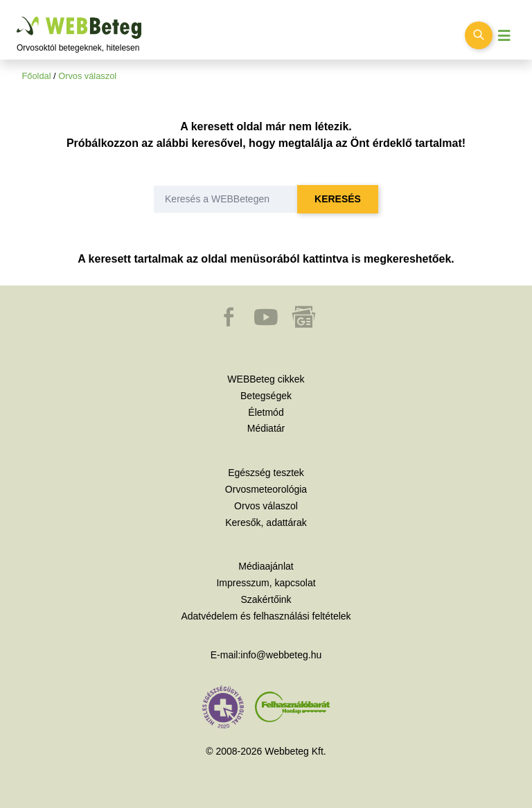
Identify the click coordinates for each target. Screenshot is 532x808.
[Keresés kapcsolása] (479, 35)
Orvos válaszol (87, 76)
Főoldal (37, 76)
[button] (230, 324)
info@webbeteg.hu (281, 655)
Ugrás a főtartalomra (17, 17)
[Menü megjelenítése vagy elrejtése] (504, 36)
